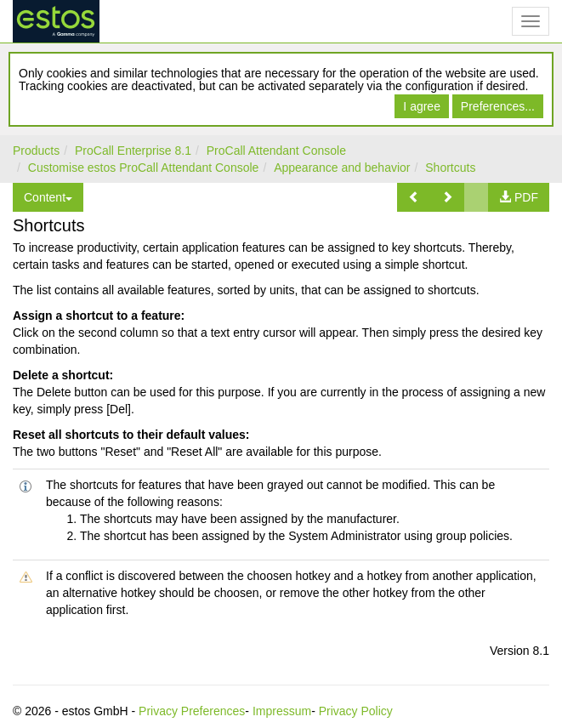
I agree (422, 106)
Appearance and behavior (342, 168)
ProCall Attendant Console (276, 151)
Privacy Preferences (192, 711)
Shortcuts (450, 168)
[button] (414, 197)
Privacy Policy (356, 711)
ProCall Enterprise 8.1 (133, 151)
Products (36, 151)
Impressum (282, 711)
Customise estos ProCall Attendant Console (144, 168)
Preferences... (498, 106)
